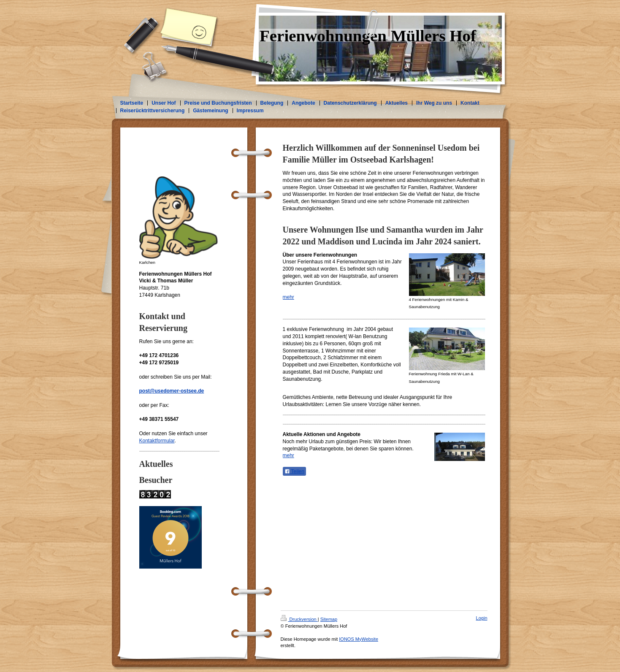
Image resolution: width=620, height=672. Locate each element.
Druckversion (299, 619)
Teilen (294, 471)
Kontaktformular (157, 441)
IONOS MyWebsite (359, 639)
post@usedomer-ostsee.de (172, 391)
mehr (288, 297)
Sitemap (329, 619)
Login (482, 618)
